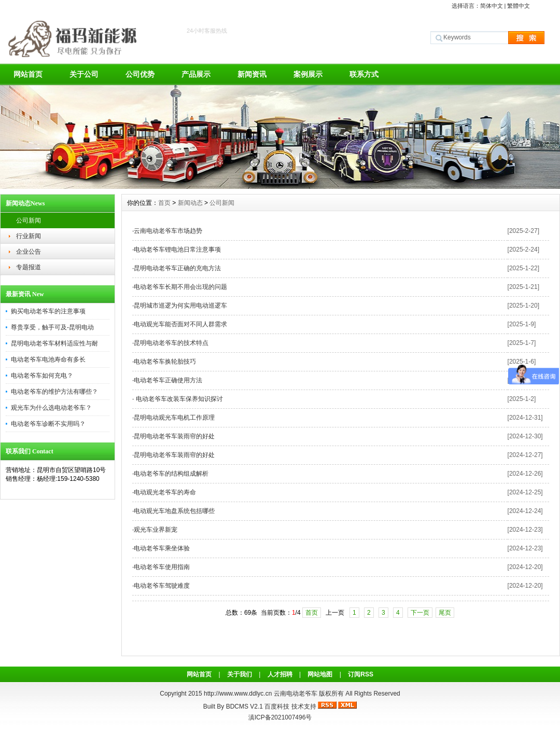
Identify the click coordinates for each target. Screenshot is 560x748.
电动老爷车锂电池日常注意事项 (177, 250)
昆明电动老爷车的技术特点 (171, 343)
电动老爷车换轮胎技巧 (165, 362)
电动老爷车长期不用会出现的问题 (180, 287)
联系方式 (364, 74)
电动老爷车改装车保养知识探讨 (178, 399)
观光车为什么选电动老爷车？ (51, 408)
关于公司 (84, 74)
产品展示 (196, 74)
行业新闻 (29, 236)
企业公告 (29, 252)
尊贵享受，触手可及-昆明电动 (52, 327)
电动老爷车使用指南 (162, 567)
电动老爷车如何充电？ (42, 376)
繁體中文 (519, 6)
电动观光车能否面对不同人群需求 (180, 324)
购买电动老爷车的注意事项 (48, 311)
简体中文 (492, 6)
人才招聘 (280, 674)
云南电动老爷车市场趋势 (168, 231)
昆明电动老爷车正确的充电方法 (177, 268)
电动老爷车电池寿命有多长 (48, 359)
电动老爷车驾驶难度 (162, 586)
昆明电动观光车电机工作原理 (174, 418)
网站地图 (320, 674)
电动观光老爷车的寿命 (165, 492)
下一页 (420, 613)
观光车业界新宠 (156, 530)
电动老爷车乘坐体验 (162, 548)
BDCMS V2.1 (244, 707)
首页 (164, 203)
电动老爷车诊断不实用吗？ (48, 424)
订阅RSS (361, 674)
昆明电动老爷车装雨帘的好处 (174, 436)
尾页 (445, 613)
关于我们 (240, 674)
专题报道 (29, 267)
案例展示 (308, 74)
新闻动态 (190, 203)
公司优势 (140, 74)
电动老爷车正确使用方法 (168, 380)
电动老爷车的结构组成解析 (171, 474)
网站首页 (28, 74)
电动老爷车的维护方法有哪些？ (54, 392)
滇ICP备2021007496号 (280, 717)
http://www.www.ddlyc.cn (239, 694)
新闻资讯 (252, 74)
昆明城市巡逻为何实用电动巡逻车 (180, 306)
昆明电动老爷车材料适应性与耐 (54, 343)
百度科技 (277, 707)
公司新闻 (29, 220)
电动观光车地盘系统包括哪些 (174, 511)
